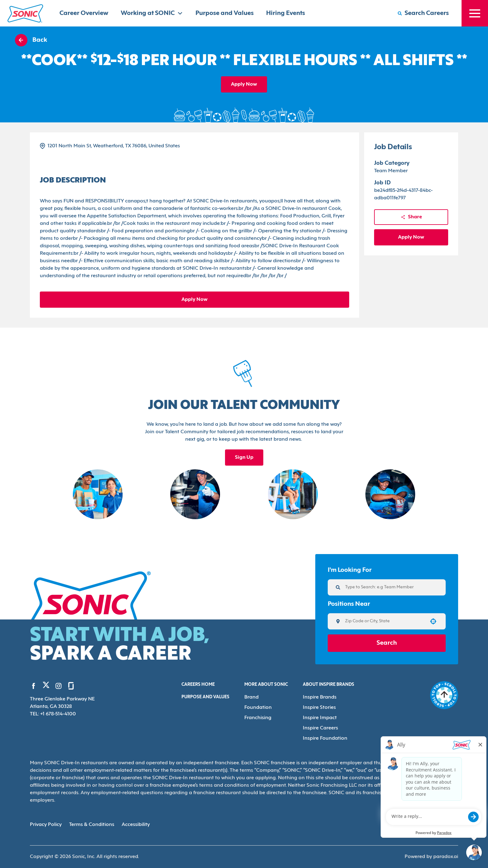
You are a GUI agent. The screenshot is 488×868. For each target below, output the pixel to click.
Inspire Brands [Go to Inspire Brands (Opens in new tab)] (320, 697)
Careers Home (198, 685)
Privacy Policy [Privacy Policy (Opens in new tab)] (46, 825)
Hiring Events (286, 13)
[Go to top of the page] (444, 695)
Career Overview (84, 13)
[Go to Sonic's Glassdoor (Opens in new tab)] (71, 686)
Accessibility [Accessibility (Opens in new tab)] (136, 825)
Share (411, 217)
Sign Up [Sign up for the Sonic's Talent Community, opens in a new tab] (244, 458)
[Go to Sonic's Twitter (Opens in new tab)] (46, 686)
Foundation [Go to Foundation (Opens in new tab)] (258, 708)
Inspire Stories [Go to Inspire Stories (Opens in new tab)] (319, 708)
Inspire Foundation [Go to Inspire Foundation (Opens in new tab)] (325, 738)
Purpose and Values (225, 13)
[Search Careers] (423, 13)
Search (387, 643)
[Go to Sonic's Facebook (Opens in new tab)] (34, 686)
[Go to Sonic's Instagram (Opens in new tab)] (59, 686)
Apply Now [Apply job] (244, 84)
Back (31, 40)
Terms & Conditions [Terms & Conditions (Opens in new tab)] (92, 825)
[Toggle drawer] (475, 13)
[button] (433, 621)
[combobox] (385, 621)
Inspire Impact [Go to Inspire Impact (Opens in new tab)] (320, 718)
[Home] (25, 13)
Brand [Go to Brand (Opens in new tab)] (251, 697)
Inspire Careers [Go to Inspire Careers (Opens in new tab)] (320, 728)
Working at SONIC (152, 13)
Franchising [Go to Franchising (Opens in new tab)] (258, 718)
